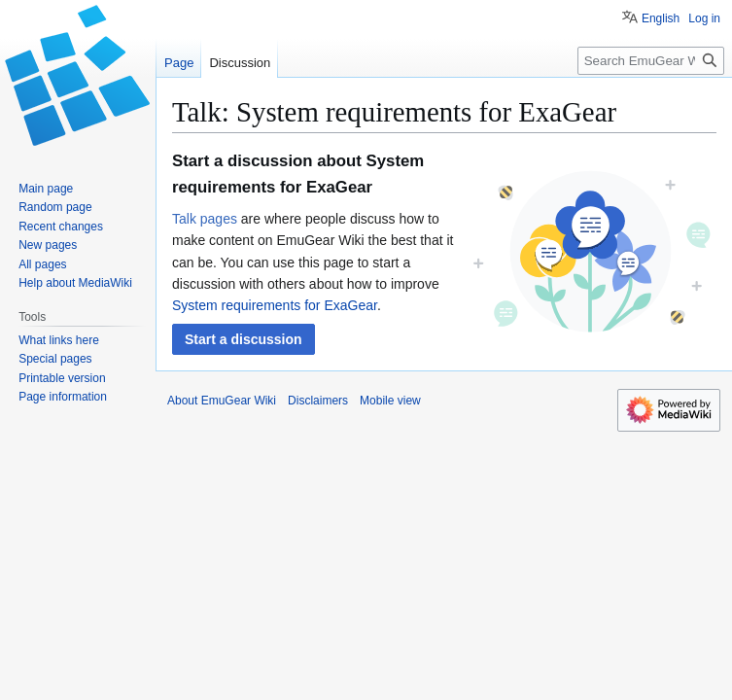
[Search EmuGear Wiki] (651, 61)
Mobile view (390, 401)
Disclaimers (318, 401)
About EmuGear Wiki (222, 401)
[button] (244, 339)
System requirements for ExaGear (275, 305)
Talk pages (205, 219)
